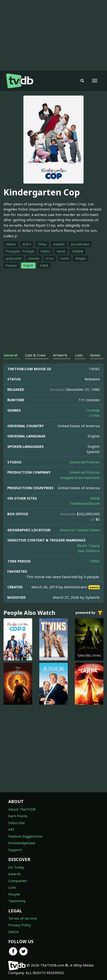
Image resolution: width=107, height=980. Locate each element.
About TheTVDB (22, 809)
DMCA (13, 932)
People (14, 894)
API (11, 829)
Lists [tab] (79, 355)
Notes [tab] (95, 355)
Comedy (93, 410)
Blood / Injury (88, 545)
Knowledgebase (22, 843)
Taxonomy (17, 901)
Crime (95, 415)
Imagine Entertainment (80, 478)
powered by (89, 613)
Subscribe (17, 823)
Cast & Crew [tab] (35, 355)
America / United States (80, 530)
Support (15, 850)
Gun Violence (89, 551)
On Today (16, 867)
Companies (18, 881)
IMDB (95, 498)
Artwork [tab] (60, 355)
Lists (12, 887)
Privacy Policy (20, 925)
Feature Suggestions (25, 836)
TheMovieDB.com (85, 503)
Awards (15, 874)
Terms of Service (23, 918)
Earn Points (18, 816)
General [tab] (10, 355)
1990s (95, 561)
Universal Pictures (85, 462)
